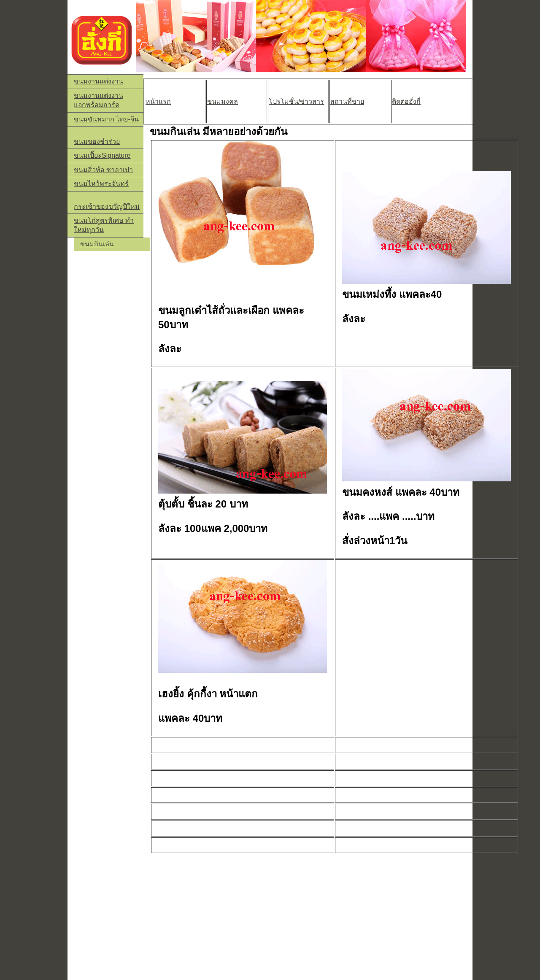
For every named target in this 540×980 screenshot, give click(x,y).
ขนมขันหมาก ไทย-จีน (106, 119)
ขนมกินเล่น (97, 244)
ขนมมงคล (223, 101)
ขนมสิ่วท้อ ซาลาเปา (103, 170)
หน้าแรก (158, 101)
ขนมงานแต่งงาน (99, 81)
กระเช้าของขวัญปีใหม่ (107, 207)
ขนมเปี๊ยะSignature (102, 155)
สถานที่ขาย (347, 101)
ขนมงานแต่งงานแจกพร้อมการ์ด (99, 100)
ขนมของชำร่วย (97, 142)
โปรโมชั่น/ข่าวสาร (296, 101)
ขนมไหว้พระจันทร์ (101, 184)
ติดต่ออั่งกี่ (406, 101)
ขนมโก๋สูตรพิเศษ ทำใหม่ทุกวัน (104, 225)
